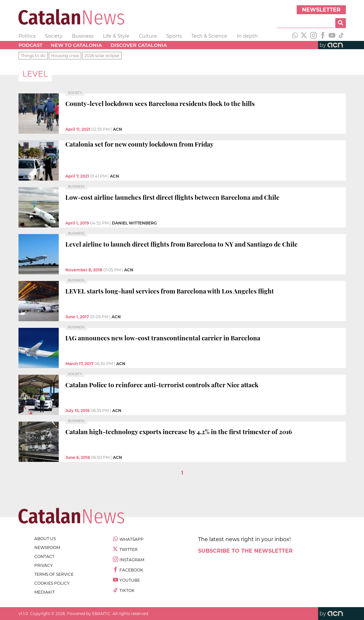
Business (83, 36)
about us (45, 539)
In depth (247, 36)
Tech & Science (209, 36)
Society (54, 36)
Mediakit (45, 592)
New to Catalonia (76, 45)
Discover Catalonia (139, 45)
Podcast (31, 45)
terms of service (54, 574)
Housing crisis (65, 56)
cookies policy (52, 583)
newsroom (47, 548)
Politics (27, 36)
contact (44, 556)
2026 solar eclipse (102, 56)
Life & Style (116, 36)
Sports (174, 36)
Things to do (33, 56)
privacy (44, 565)
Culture (148, 36)
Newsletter (321, 10)
